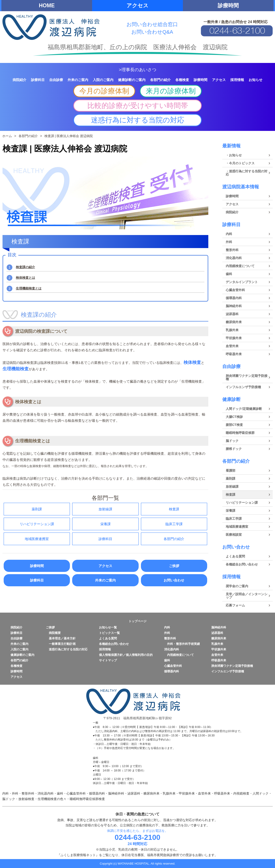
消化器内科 (234, 258)
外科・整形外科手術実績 (182, 644)
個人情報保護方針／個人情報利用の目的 (126, 655)
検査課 (174, 509)
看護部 (231, 471)
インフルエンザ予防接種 (243, 387)
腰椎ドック (234, 449)
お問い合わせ (174, 580)
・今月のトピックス (240, 163)
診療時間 (228, 5)
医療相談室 (234, 535)
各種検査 (16, 666)
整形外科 (232, 250)
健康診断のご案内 (22, 655)
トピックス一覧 (109, 633)
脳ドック (232, 441)
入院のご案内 (19, 649)
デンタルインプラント (242, 282)
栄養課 (106, 524)
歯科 (229, 274)
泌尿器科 (232, 314)
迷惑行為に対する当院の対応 (138, 120)
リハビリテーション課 (37, 524)
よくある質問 (235, 556)
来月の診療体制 (171, 91)
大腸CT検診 (234, 417)
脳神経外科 (234, 306)
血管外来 (232, 346)
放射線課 (105, 509)
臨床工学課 (174, 524)
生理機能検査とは (29, 288)
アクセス (137, 5)
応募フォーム (235, 605)
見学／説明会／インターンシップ (247, 596)
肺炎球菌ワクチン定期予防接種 (247, 377)
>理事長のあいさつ (137, 70)
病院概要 (53, 633)
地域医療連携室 (37, 539)
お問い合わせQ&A (152, 32)
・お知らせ (234, 155)
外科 (229, 242)
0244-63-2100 (137, 837)
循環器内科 (234, 298)
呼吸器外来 (234, 354)
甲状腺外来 (234, 338)
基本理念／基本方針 (61, 638)
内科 (229, 234)
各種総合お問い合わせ (242, 564)
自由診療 (231, 366)
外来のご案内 (105, 580)
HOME (47, 5)
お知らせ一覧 (108, 627)
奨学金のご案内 (237, 586)
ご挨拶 (174, 566)
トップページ (137, 621)
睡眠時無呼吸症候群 (240, 433)
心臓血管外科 (235, 290)
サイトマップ (108, 660)
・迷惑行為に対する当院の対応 (247, 173)
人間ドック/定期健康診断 (244, 409)
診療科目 (105, 539)
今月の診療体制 (104, 91)
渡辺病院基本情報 (241, 187)
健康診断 (231, 399)
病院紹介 (232, 212)
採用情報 (231, 577)
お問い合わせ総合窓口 (152, 24)
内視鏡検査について (240, 266)
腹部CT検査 (234, 425)
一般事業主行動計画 (61, 644)
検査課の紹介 (25, 267)
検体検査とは (25, 278)
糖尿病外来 (234, 322)
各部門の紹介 (174, 539)
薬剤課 (37, 509)
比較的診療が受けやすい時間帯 (138, 106)
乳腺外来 (232, 330)
